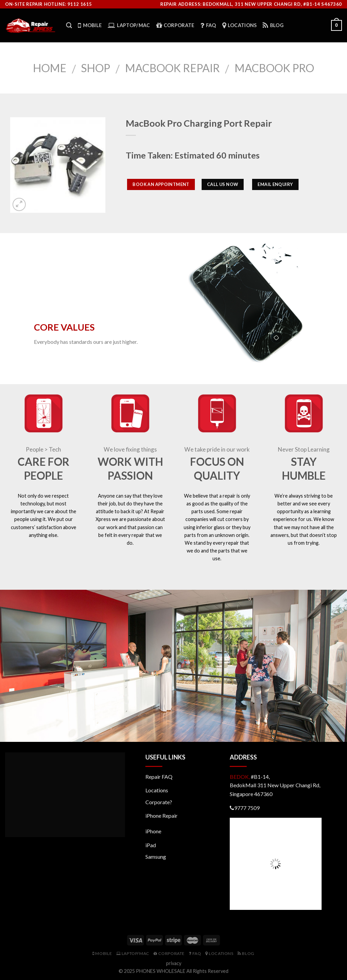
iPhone (153, 831)
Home (50, 68)
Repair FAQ (159, 777)
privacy (174, 963)
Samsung (156, 857)
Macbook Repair (172, 68)
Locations (157, 790)
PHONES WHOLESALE (161, 971)
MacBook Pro (274, 68)
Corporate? (159, 802)
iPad (151, 845)
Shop (96, 68)
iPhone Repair (161, 816)
